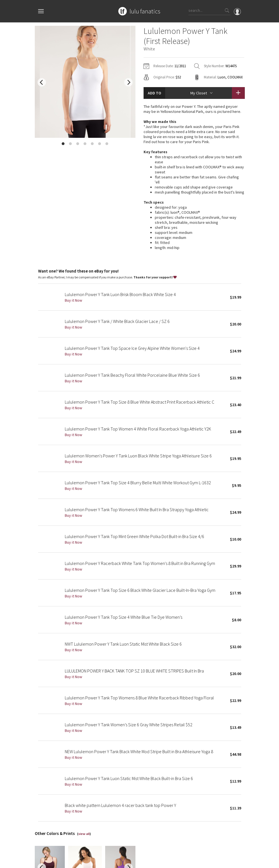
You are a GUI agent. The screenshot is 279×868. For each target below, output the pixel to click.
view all (84, 755)
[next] (128, 82)
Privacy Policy (85, 861)
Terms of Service (112, 861)
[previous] (42, 82)
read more (194, 176)
